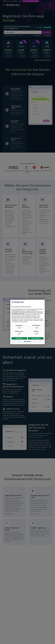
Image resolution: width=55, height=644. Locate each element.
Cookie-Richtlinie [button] (33, 313)
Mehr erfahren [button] (27, 341)
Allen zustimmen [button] (36, 338)
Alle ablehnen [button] (19, 338)
